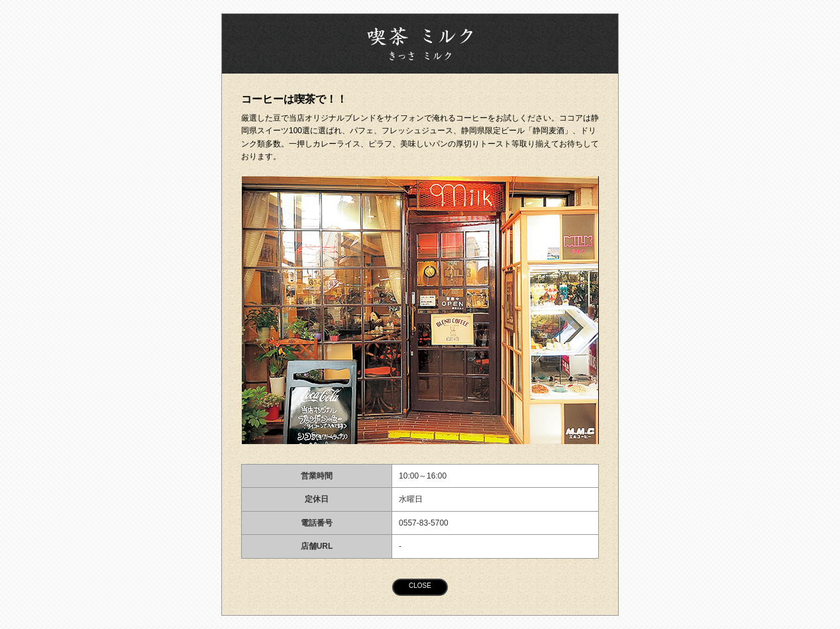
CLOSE (420, 586)
